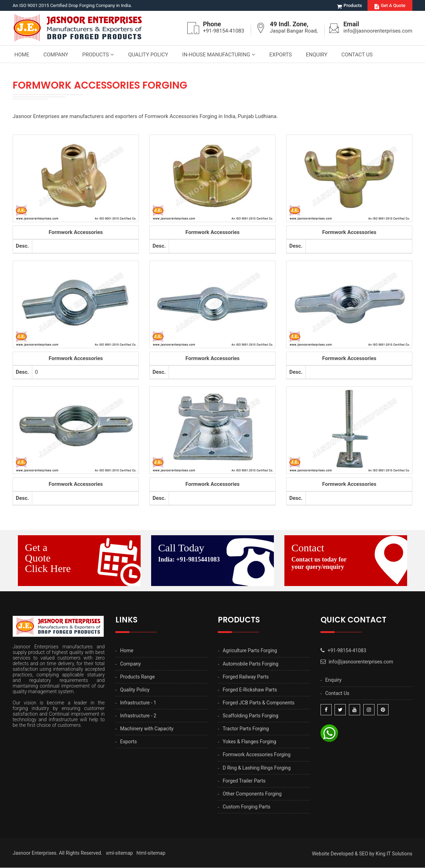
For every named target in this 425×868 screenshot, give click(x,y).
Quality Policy (148, 55)
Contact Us (357, 55)
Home (22, 55)
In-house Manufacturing (216, 55)
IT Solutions (399, 854)
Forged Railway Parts (246, 677)
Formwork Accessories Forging (257, 755)
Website (321, 854)
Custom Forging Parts (247, 807)
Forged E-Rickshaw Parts (250, 690)
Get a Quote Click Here (48, 558)
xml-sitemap (119, 853)
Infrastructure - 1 (138, 703)
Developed (342, 854)
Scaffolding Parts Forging (251, 716)
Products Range (138, 677)
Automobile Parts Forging (251, 664)
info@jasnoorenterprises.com (378, 31)
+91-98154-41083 (223, 31)
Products (349, 5)
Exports (281, 55)
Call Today (216, 553)
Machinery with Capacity (147, 729)
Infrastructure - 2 (138, 716)
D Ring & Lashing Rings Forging (257, 768)
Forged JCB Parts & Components (259, 703)
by (372, 854)
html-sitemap (151, 853)
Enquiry (316, 55)
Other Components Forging (252, 794)
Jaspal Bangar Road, (294, 31)
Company (56, 55)
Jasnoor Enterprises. (35, 853)
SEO (364, 854)
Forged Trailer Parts (244, 781)
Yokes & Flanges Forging (249, 742)
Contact (349, 557)
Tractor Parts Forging (246, 729)
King (380, 854)
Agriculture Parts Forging (250, 651)
